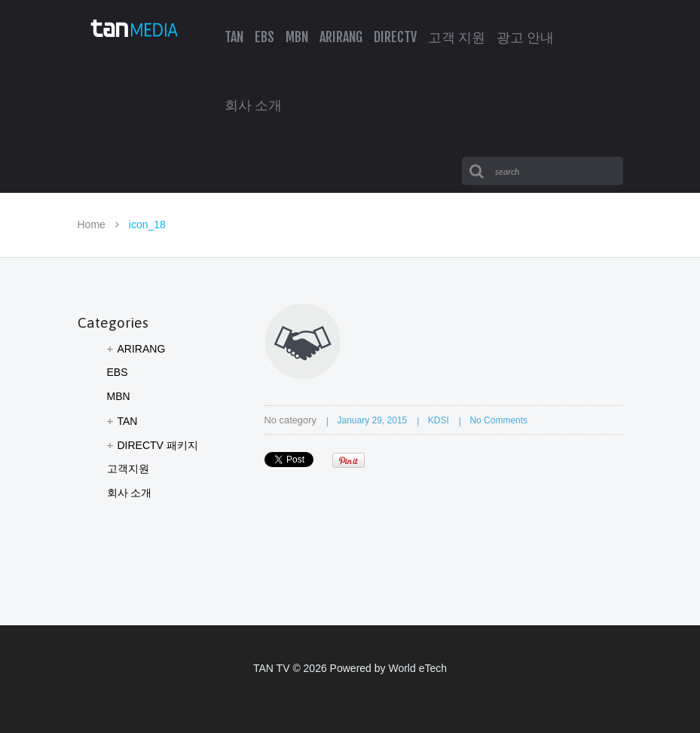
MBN (119, 396)
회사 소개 (130, 493)
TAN (128, 421)
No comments (498, 420)
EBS (118, 372)
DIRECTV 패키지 (158, 445)
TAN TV (272, 668)
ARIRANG (142, 349)
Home (92, 224)
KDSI (439, 420)
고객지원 (128, 469)
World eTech (417, 668)
